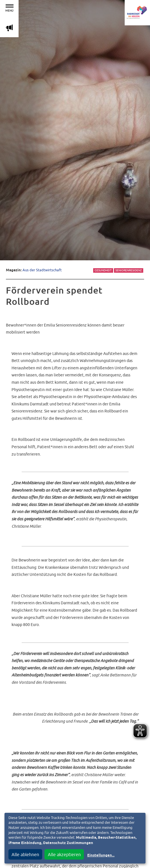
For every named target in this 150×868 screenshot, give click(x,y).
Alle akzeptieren (64, 854)
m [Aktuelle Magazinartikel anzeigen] (9, 28)
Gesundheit (103, 270)
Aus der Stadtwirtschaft (42, 270)
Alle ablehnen (25, 854)
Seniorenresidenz (129, 270)
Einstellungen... (101, 855)
